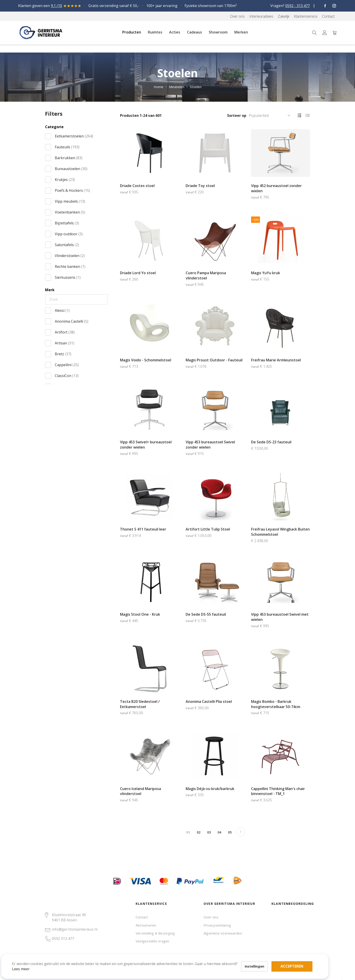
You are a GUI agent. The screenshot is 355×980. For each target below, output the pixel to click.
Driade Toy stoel (200, 186)
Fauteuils (67, 147)
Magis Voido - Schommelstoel (146, 360)
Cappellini (67, 365)
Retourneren (146, 925)
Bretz (63, 354)
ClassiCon (67, 376)
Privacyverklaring (217, 925)
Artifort (65, 332)
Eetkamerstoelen (74, 136)
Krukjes (65, 180)
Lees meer (27, 963)
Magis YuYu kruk (266, 273)
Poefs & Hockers (72, 190)
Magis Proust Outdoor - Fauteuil (214, 360)
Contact (142, 917)
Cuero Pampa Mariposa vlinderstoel (206, 275)
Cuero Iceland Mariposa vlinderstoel (140, 791)
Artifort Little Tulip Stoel (208, 529)
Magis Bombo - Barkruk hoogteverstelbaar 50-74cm (276, 704)
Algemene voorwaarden (223, 933)
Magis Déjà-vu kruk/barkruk (210, 789)
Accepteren (157, 955)
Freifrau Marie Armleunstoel (276, 360)
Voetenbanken (70, 212)
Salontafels (67, 245)
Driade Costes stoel (137, 186)
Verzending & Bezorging (155, 933)
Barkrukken (69, 158)
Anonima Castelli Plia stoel (209, 701)
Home (159, 87)
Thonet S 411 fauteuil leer (143, 529)
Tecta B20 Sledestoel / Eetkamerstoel (140, 704)
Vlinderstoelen (70, 256)
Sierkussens (68, 277)
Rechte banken (70, 267)
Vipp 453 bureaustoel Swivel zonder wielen (210, 445)
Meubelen (177, 87)
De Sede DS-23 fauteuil (271, 442)
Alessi (62, 310)
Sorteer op (237, 115)
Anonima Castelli (72, 321)
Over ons (211, 917)
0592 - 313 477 (297, 6)
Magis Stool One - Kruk (140, 614)
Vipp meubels (70, 201)
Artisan (65, 343)
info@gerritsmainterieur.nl (75, 929)
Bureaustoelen (71, 169)
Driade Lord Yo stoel (138, 273)
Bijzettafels (67, 223)
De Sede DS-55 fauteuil (206, 614)
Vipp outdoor (69, 234)
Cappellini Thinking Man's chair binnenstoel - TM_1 (278, 791)
